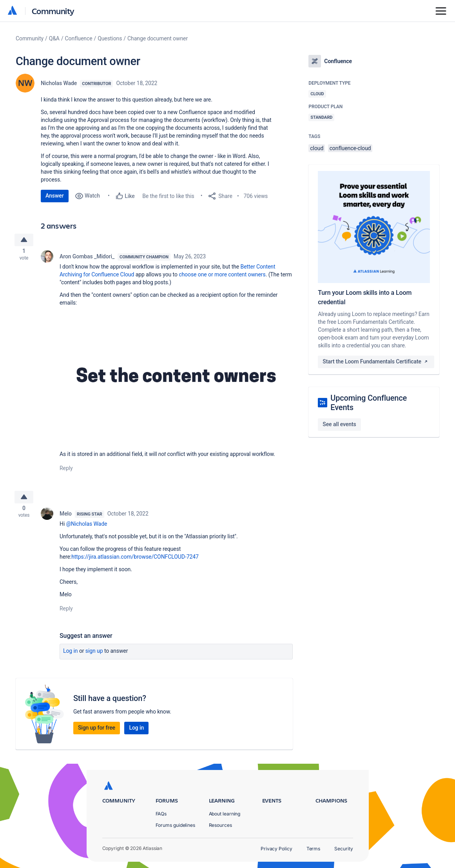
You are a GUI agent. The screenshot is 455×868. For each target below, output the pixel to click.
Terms (314, 849)
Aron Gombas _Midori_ (87, 259)
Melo (66, 518)
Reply (66, 470)
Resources (220, 825)
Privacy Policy (276, 849)
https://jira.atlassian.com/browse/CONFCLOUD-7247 (135, 561)
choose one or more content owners (222, 277)
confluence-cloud (350, 148)
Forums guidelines (176, 825)
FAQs (161, 814)
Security (344, 849)
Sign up (94, 656)
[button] (176, 380)
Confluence (79, 38)
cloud (317, 148)
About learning (225, 814)
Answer (55, 196)
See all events (339, 424)
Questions (110, 38)
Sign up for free (97, 732)
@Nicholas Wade (87, 528)
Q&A (54, 38)
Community (53, 11)
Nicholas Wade (59, 83)
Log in (71, 656)
